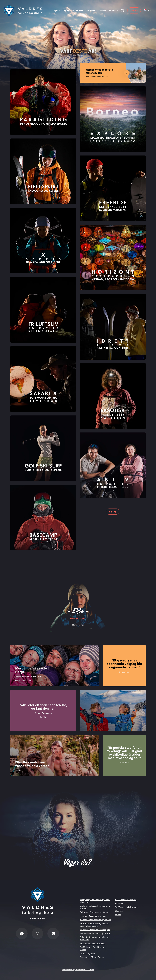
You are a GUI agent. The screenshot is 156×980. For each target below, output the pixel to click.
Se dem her (124, 672)
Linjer (56, 10)
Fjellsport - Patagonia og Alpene (94, 912)
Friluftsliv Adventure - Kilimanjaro (95, 930)
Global (103, 10)
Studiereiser (77, 10)
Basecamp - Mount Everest (92, 957)
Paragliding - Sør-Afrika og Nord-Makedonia (95, 901)
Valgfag (66, 10)
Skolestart (113, 10)
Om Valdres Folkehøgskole (127, 907)
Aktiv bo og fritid (87, 953)
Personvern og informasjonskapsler (78, 970)
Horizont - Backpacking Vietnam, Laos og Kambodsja (95, 925)
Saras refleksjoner (78, 619)
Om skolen (92, 10)
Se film (43, 717)
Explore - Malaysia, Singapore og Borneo (95, 907)
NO (147, 10)
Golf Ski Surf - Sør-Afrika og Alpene (92, 948)
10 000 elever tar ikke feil (125, 900)
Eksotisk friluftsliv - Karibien (92, 943)
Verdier (118, 915)
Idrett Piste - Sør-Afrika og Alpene (95, 933)
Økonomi (119, 911)
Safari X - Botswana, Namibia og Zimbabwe (94, 938)
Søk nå (134, 11)
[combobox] (147, 10)
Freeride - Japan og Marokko (93, 916)
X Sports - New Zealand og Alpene (95, 920)
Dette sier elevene (23, 680)
